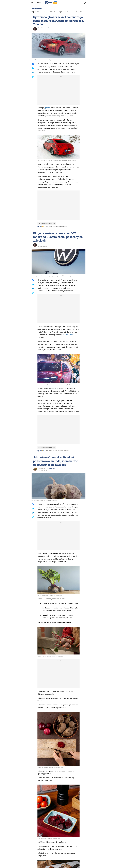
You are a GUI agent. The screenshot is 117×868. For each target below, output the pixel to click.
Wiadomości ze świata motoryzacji (47, 223)
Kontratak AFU (48, 12)
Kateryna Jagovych (43, 468)
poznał (48, 108)
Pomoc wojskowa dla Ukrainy (63, 12)
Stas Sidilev (41, 28)
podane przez (68, 335)
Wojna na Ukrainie (37, 12)
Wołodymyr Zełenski (79, 12)
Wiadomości (51, 28)
